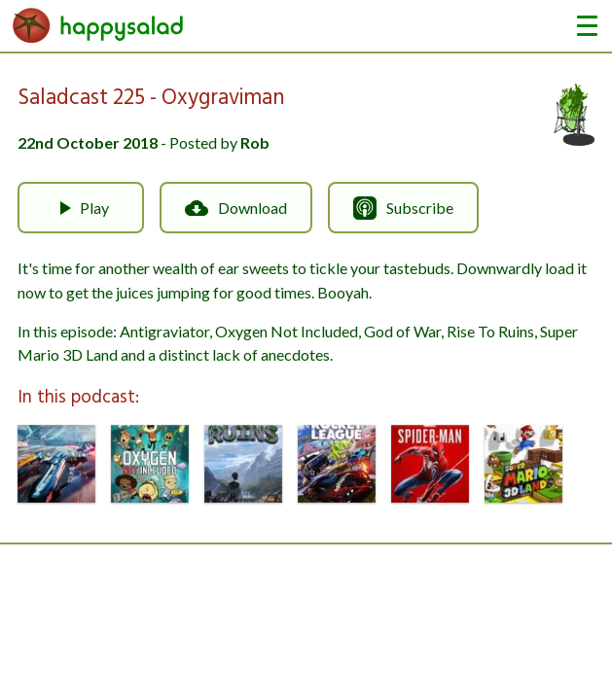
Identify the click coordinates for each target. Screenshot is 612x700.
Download (236, 208)
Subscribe (403, 208)
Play (81, 208)
